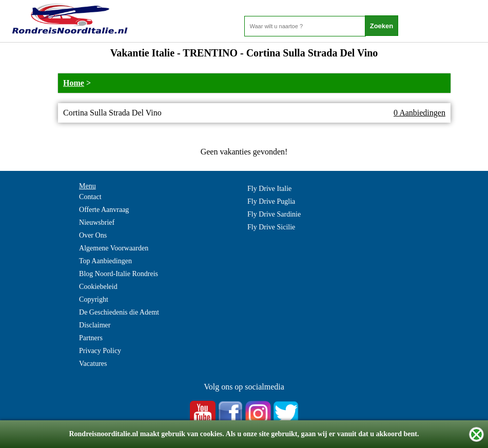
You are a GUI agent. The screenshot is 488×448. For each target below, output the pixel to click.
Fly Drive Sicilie (271, 227)
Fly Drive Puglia (271, 201)
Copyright (94, 299)
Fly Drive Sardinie (274, 214)
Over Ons (93, 235)
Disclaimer (95, 325)
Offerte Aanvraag (104, 210)
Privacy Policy (100, 351)
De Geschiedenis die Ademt (119, 312)
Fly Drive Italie (269, 189)
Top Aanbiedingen (105, 261)
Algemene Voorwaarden (114, 248)
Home (74, 83)
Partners (91, 338)
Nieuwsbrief (97, 222)
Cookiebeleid (98, 287)
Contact (90, 197)
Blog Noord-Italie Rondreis (119, 274)
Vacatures (93, 364)
